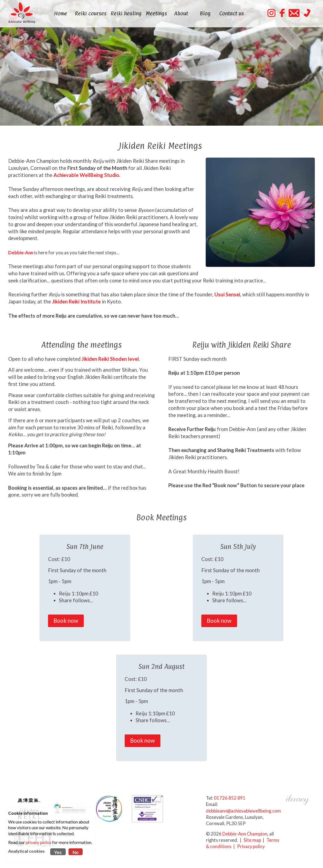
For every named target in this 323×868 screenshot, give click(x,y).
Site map (252, 840)
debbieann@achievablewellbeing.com (243, 810)
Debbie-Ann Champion (245, 833)
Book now (66, 620)
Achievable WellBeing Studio (86, 175)
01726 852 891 (230, 798)
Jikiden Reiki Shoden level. (111, 358)
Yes (58, 852)
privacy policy (38, 842)
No (76, 852)
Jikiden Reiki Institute (76, 301)
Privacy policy (251, 846)
